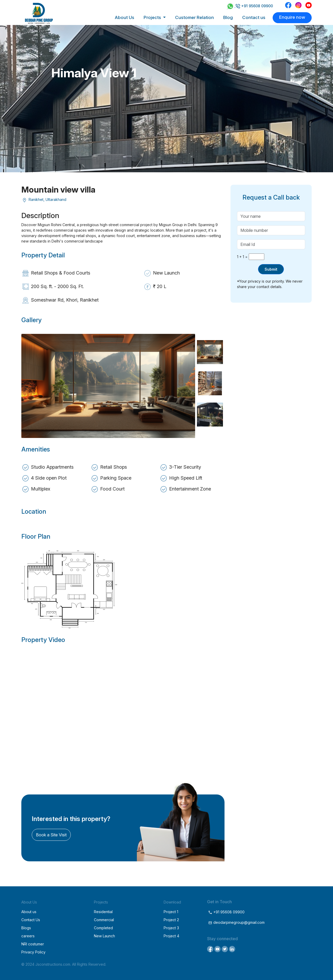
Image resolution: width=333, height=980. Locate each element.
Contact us (254, 17)
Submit (271, 269)
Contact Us (31, 920)
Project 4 (171, 936)
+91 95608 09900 (254, 6)
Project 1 (171, 912)
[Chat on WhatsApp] (231, 6)
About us (29, 912)
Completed (103, 928)
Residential (103, 912)
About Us (124, 17)
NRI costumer (33, 944)
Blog (228, 17)
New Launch (104, 936)
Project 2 (171, 920)
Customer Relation (194, 17)
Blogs (26, 928)
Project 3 (171, 928)
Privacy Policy (33, 952)
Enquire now (292, 17)
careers (28, 936)
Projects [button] (153, 17)
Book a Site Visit (51, 835)
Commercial (104, 920)
